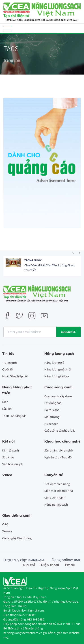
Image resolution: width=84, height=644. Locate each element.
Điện (5, 402)
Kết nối (8, 441)
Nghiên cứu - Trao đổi (58, 457)
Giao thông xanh (17, 515)
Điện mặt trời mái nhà (59, 491)
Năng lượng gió (54, 363)
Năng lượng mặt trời (58, 369)
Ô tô (5, 524)
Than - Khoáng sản (14, 416)
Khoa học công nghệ (62, 441)
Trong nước (33, 260)
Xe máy (7, 531)
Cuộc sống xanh (58, 387)
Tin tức (8, 353)
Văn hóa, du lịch (13, 464)
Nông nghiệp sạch (56, 505)
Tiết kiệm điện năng (57, 484)
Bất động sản (53, 403)
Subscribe (68, 332)
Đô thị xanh (52, 410)
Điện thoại (50, 565)
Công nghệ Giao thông (17, 538)
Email (70, 565)
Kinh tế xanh (11, 450)
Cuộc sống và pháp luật (60, 430)
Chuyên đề (54, 475)
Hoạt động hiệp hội (15, 376)
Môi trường (52, 417)
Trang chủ (12, 60)
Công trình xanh (55, 498)
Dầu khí (7, 409)
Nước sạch (51, 424)
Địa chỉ (29, 565)
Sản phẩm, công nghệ (58, 450)
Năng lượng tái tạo (57, 376)
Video (7, 475)
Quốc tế (7, 369)
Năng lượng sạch (59, 353)
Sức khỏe (8, 457)
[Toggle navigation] (8, 29)
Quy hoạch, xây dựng (58, 396)
